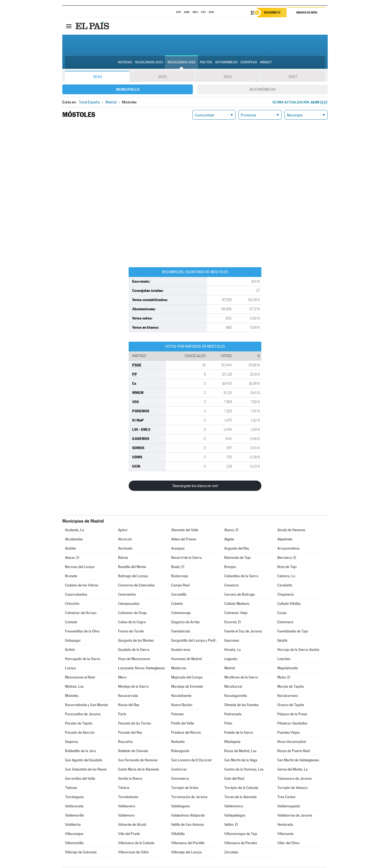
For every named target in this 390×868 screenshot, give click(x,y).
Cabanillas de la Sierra (241, 576)
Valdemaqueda (289, 806)
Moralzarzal (233, 687)
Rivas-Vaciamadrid (292, 742)
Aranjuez (178, 549)
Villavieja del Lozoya (186, 852)
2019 (97, 77)
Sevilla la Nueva (130, 779)
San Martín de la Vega (241, 760)
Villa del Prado (129, 834)
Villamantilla (74, 843)
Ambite (70, 549)
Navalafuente (181, 696)
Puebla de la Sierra (239, 733)
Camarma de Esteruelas (136, 585)
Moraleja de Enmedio (187, 687)
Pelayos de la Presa (292, 714)
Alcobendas (74, 539)
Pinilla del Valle (183, 724)
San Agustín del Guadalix (84, 760)
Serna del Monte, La (292, 770)
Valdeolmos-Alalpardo (188, 816)
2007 (293, 77)
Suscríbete (273, 13)
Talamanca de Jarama (295, 779)
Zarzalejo (231, 852)
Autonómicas (262, 90)
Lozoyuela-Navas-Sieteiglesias (142, 668)
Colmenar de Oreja (132, 613)
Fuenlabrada (181, 632)
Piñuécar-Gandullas (292, 724)
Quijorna (71, 742)
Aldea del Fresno (184, 539)
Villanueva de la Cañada (136, 843)
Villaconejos (74, 834)
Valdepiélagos (235, 816)
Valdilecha (73, 825)
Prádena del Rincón (186, 733)
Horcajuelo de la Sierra (83, 659)
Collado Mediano (237, 604)
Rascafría (125, 742)
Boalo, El (178, 567)
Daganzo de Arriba (185, 622)
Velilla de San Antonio (188, 825)
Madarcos (179, 668)
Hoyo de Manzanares (134, 659)
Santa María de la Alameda (139, 770)
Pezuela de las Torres (134, 724)
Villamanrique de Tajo (241, 834)
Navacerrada (128, 696)
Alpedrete (285, 539)
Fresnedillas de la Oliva (82, 632)
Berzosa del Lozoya (80, 567)
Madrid (230, 668)
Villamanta (285, 834)
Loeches (284, 659)
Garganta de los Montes (136, 641)
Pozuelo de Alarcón (80, 733)
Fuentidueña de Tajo (293, 632)
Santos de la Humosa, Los (244, 770)
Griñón (70, 650)
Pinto (228, 724)
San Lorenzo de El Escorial (191, 760)
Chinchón (72, 604)
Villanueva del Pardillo (188, 843)
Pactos (206, 63)
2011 (228, 77)
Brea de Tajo (287, 567)
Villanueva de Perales (241, 843)
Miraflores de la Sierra (241, 678)
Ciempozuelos (129, 604)
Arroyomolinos (288, 549)
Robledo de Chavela (133, 751)
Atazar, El (72, 558)
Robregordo (180, 751)
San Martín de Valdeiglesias (298, 760)
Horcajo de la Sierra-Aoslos (298, 650)
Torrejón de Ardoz (185, 788)
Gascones (232, 641)
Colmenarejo (181, 613)
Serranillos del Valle (80, 779)
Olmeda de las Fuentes (241, 705)
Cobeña (177, 604)
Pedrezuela (233, 714)
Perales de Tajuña (79, 724)
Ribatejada (232, 742)
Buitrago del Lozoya (133, 576)
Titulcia (124, 788)
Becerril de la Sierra (186, 558)
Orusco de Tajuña (291, 705)
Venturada (285, 825)
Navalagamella (236, 696)
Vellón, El (231, 825)
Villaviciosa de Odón (133, 852)
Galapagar (73, 641)
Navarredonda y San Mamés (87, 705)
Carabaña (285, 585)
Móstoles (72, 696)
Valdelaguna (181, 806)
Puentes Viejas (289, 733)
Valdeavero (127, 806)
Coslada (71, 622)
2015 (162, 77)
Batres (123, 558)
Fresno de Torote (131, 632)
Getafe (282, 641)
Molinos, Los (74, 687)
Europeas (249, 63)
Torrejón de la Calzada (241, 788)
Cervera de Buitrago (240, 595)
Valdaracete (74, 806)
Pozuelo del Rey (130, 733)
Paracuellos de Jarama (83, 714)
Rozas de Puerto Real (294, 751)
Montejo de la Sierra (133, 687)
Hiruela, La (233, 650)
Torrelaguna (74, 797)
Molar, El (284, 678)
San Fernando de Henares (138, 760)
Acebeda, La (74, 530)
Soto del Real (234, 779)
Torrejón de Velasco (292, 788)
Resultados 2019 (181, 63)
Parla (122, 714)
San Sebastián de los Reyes (86, 770)
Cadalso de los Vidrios (82, 585)
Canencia (231, 585)
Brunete (71, 576)
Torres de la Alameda (240, 797)
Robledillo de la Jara (80, 751)
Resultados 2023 (149, 63)
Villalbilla (178, 834)
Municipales (128, 90)
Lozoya (70, 668)
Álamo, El (231, 530)
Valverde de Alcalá (132, 825)
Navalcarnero (288, 696)
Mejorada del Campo (187, 678)
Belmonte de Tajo (238, 558)
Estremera (285, 622)
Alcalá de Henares (291, 530)
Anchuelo (125, 549)
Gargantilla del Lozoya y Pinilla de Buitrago (195, 641)
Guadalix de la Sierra (134, 650)
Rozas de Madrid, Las (240, 751)
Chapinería (286, 595)
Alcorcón (125, 539)
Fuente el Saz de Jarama (243, 632)
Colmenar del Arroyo (81, 613)
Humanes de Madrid (186, 659)
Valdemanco (234, 806)
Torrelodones (128, 797)
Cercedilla (179, 595)
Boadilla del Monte (132, 567)
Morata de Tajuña (291, 687)
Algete (229, 539)
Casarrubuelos (76, 595)
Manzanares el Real (80, 678)
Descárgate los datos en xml (195, 486)
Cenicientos (127, 595)
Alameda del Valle (185, 530)
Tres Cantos (286, 797)
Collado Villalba (289, 604)
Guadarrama (181, 650)
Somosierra (180, 779)
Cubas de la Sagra (132, 622)
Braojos (230, 567)
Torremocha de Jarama (189, 797)
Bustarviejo (180, 576)
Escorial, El (233, 622)
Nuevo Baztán (182, 705)
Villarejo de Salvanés (81, 852)
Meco (122, 678)
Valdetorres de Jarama (295, 816)
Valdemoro (126, 816)
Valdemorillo (74, 816)
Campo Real (180, 585)
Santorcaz (179, 770)
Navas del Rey (129, 705)
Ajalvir (123, 530)
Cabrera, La (286, 576)
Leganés (231, 659)
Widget (266, 63)
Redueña (178, 742)
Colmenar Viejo (236, 613)
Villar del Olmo (288, 843)
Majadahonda (288, 668)
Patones (177, 714)
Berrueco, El (287, 558)
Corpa (282, 613)
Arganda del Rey (237, 549)
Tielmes (71, 788)
